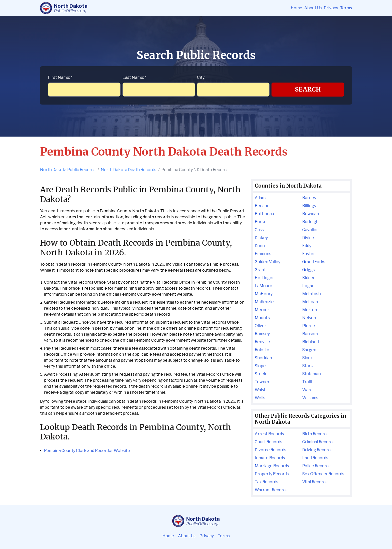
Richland (310, 342)
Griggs (308, 270)
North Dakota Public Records (68, 170)
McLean (310, 302)
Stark (308, 366)
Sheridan (263, 358)
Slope (260, 366)
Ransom (310, 334)
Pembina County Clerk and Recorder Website (87, 451)
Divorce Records (270, 450)
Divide (308, 238)
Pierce (309, 326)
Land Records (315, 458)
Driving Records (317, 450)
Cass (259, 230)
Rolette (262, 350)
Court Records (268, 442)
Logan (308, 286)
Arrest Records (269, 434)
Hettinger (264, 278)
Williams (310, 398)
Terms (346, 8)
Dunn (260, 246)
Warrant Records (271, 490)
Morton (310, 310)
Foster (309, 254)
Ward (307, 390)
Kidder (308, 278)
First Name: (60, 77)
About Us (313, 8)
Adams (261, 198)
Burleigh (310, 222)
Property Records (272, 474)
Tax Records (266, 482)
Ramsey (262, 334)
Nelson (309, 318)
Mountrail (264, 318)
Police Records (316, 466)
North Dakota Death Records (128, 170)
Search (308, 89)
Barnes (309, 198)
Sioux (307, 358)
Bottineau (264, 214)
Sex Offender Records (323, 474)
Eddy (307, 246)
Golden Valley (267, 262)
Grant (260, 270)
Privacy (331, 8)
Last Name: (134, 77)
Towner (262, 382)
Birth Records (315, 434)
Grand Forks (314, 262)
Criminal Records (318, 442)
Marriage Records (272, 466)
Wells (260, 398)
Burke (261, 222)
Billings (309, 206)
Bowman (311, 214)
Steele (261, 374)
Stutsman (311, 374)
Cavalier (310, 230)
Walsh (261, 390)
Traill (307, 382)
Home (296, 8)
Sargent (310, 350)
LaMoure (263, 286)
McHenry (264, 294)
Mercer (262, 310)
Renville (262, 342)
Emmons (263, 254)
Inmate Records (270, 458)
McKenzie (264, 302)
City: (201, 77)
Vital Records (315, 482)
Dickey (261, 238)
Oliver (260, 326)
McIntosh (311, 294)
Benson (262, 206)
